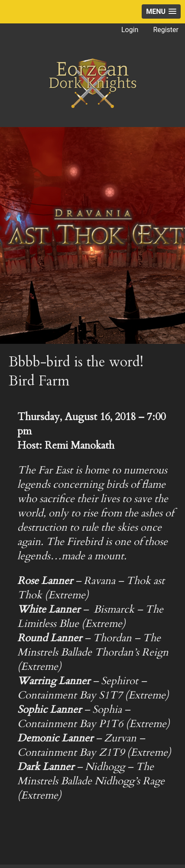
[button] (161, 11)
